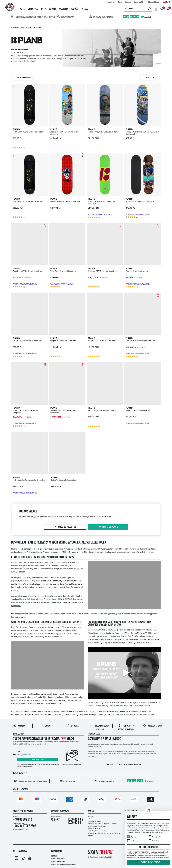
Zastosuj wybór (148, 847)
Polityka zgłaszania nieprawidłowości (63, 864)
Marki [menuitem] (22, 9)
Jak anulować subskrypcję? (25, 767)
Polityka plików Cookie (58, 862)
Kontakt (91, 836)
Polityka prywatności (58, 859)
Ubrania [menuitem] (52, 9)
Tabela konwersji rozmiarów (97, 826)
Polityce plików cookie (147, 857)
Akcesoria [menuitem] (63, 9)
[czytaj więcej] (30, 61)
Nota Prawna (56, 851)
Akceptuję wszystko (149, 863)
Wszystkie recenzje (94, 828)
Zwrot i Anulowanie (94, 821)
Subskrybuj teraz (38, 760)
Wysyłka (19, 726)
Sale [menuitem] (85, 9)
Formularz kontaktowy (21, 829)
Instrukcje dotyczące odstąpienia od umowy (102, 824)
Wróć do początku (65, 527)
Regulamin (54, 856)
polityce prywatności (163, 857)
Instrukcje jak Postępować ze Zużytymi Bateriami (104, 833)
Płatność (91, 816)
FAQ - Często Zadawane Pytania (98, 831)
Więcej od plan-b (108, 527)
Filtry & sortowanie (22, 77)
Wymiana (73, 726)
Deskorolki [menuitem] (33, 9)
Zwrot (46, 726)
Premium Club (94, 734)
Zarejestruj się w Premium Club (123, 765)
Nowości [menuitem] (75, 9)
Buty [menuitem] (43, 9)
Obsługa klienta (153, 726)
